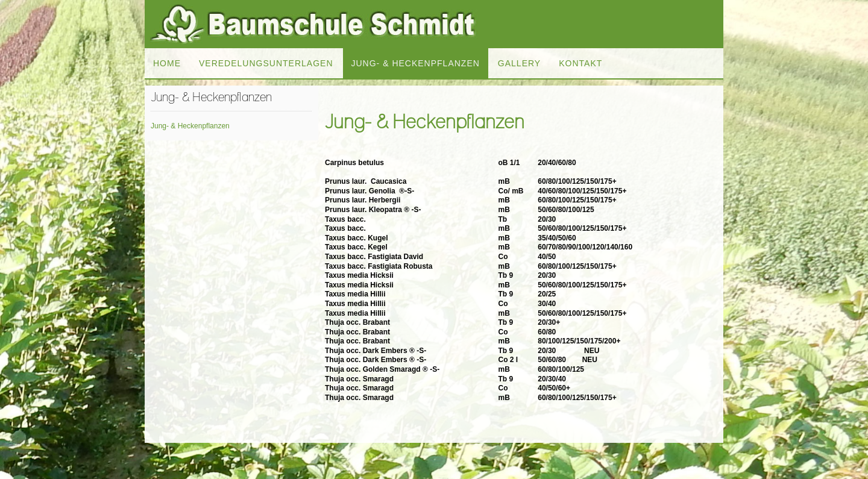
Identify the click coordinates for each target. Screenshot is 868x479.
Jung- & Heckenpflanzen (190, 126)
